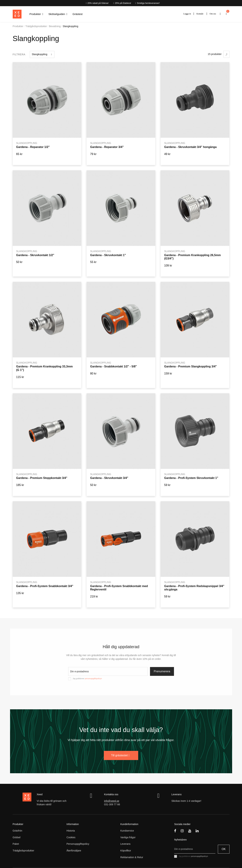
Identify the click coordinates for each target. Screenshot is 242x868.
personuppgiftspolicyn (93, 679)
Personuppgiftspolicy (78, 844)
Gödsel (17, 837)
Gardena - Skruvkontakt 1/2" (35, 255)
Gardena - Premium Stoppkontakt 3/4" (42, 478)
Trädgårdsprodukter (23, 851)
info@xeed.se (112, 801)
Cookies (71, 837)
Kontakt (200, 14)
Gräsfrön (17, 831)
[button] (36, 14)
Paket (16, 844)
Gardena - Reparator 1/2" (33, 147)
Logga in (187, 14)
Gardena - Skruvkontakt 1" (108, 255)
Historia (71, 831)
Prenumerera (162, 671)
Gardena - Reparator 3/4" (107, 147)
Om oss (213, 14)
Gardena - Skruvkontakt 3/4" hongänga (190, 147)
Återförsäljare (74, 851)
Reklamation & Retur (132, 857)
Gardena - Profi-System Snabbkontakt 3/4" (45, 586)
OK (224, 849)
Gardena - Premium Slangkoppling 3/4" (190, 366)
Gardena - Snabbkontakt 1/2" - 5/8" (113, 366)
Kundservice (127, 831)
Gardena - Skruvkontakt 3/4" (109, 478)
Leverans (125, 844)
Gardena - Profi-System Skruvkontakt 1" (191, 478)
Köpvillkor (126, 851)
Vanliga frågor (128, 837)
